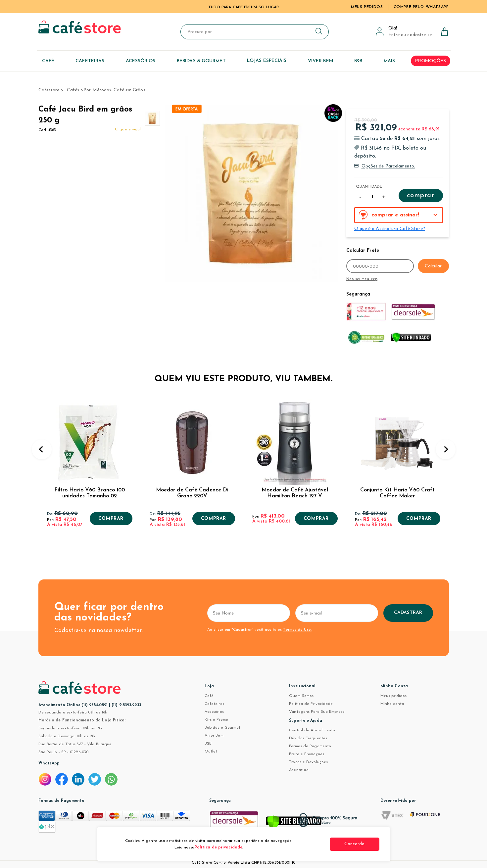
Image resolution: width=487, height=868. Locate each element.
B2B (208, 744)
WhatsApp (49, 763)
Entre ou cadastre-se (410, 35)
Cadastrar (408, 613)
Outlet (211, 752)
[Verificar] (294, 823)
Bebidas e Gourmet (223, 728)
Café (209, 696)
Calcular (433, 266)
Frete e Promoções (307, 754)
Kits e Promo (216, 720)
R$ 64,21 (405, 139)
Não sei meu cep (362, 279)
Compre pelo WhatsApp (421, 7)
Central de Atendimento (312, 730)
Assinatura (299, 770)
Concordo (355, 844)
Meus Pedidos (367, 7)
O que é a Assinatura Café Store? (390, 229)
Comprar (420, 196)
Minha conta (392, 704)
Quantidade (369, 187)
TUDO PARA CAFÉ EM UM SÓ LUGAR (244, 7)
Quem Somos (301, 696)
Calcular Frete (363, 251)
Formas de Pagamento (310, 746)
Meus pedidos (393, 696)
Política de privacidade (218, 847)
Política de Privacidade (311, 704)
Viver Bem (214, 736)
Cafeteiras (214, 704)
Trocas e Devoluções (308, 762)
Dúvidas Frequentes (308, 738)
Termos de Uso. (297, 630)
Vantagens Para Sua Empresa (317, 712)
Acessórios (214, 712)
